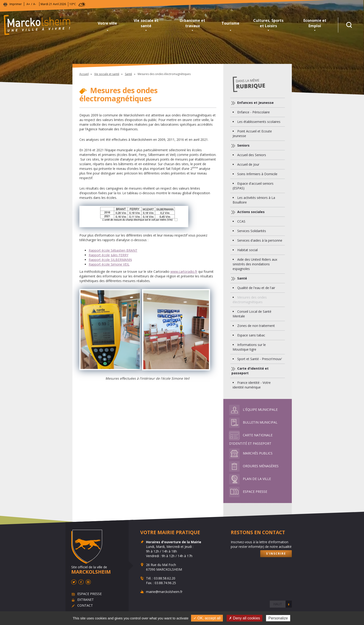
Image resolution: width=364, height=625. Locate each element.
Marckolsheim (47, 25)
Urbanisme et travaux (192, 23)
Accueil (84, 74)
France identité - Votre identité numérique (252, 385)
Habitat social (247, 250)
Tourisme (230, 23)
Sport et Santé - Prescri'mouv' (260, 359)
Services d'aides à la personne (260, 240)
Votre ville (107, 23)
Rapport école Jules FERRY (109, 255)
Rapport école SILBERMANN (110, 260)
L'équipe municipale (253, 410)
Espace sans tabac (251, 335)
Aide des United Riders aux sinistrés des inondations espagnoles (255, 264)
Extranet (86, 600)
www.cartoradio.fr (184, 271)
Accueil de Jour (248, 164)
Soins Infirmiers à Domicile (257, 174)
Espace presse (248, 492)
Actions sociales (250, 212)
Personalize (278, 618)
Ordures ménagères (254, 466)
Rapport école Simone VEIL (109, 264)
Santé (128, 74)
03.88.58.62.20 (165, 578)
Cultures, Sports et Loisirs (268, 23)
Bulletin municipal (253, 422)
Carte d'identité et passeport (250, 371)
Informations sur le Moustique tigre (249, 347)
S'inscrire (276, 554)
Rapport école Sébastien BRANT (113, 250)
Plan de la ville (250, 479)
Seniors (243, 145)
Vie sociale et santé (146, 23)
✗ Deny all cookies (244, 618)
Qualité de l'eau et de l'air (256, 288)
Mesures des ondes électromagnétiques (250, 300)
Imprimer (16, 4)
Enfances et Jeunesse (255, 103)
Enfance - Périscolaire (253, 112)
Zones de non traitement (256, 326)
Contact (85, 605)
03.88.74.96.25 (165, 583)
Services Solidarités (252, 231)
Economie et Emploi (315, 23)
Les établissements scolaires (259, 122)
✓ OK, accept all (207, 618)
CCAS (241, 221)
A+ (28, 4)
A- (35, 4)
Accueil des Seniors (252, 155)
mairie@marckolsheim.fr (164, 592)
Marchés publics (251, 453)
